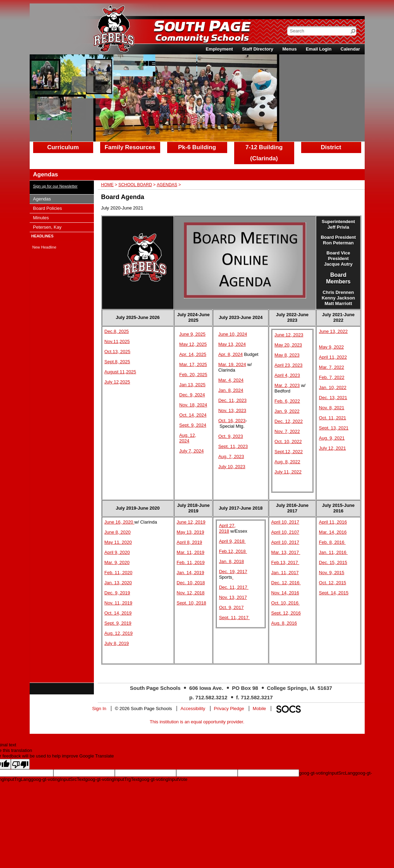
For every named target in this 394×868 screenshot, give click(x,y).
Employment (219, 49)
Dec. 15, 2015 (333, 562)
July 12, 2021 (332, 448)
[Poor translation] (20, 764)
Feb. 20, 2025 (193, 375)
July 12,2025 (117, 382)
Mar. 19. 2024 (232, 364)
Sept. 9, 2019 (118, 623)
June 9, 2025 (192, 334)
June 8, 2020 (117, 532)
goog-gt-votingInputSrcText (58, 779)
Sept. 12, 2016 (286, 613)
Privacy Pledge (229, 709)
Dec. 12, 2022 (289, 421)
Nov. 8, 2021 (332, 408)
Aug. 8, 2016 (284, 623)
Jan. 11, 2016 (333, 552)
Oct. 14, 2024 (193, 415)
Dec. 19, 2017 (233, 572)
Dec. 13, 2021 (333, 398)
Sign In (99, 709)
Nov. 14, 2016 (285, 593)
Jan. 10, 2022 (333, 387)
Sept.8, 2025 (117, 362)
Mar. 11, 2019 (191, 552)
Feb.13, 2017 (285, 562)
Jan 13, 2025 (192, 385)
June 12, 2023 (289, 335)
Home (107, 185)
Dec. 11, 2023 (232, 400)
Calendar (350, 49)
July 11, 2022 (288, 472)
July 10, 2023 (232, 467)
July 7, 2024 (192, 451)
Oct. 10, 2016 (285, 603)
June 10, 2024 (232, 334)
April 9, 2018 (232, 541)
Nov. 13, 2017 (233, 597)
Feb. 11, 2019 (191, 562)
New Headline (44, 247)
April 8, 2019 (189, 542)
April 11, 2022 (333, 357)
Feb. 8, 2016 (332, 542)
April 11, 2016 (333, 522)
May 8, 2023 (287, 355)
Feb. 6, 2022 (287, 401)
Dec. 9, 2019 (117, 593)
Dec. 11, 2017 (234, 587)
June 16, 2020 (119, 522)
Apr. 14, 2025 (193, 354)
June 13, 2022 (333, 331)
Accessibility (193, 709)
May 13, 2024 (232, 344)
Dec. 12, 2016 (286, 583)
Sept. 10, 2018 (191, 603)
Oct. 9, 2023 (231, 436)
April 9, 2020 (117, 552)
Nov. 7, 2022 (287, 431)
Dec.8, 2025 (117, 331)
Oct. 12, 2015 (333, 583)
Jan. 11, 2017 (285, 573)
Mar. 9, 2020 (117, 562)
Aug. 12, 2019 (118, 633)
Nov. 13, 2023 (232, 410)
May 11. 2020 (118, 542)
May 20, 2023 (288, 345)
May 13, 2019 (190, 532)
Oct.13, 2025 (117, 352)
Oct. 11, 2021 (333, 418)
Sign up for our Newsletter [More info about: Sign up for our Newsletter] (55, 186)
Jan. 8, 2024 (231, 390)
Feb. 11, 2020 (118, 573)
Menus (289, 49)
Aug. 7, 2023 (231, 456)
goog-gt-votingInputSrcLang (327, 773)
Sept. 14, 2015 (334, 593)
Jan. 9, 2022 (287, 411)
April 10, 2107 (285, 532)
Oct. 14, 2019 (118, 613)
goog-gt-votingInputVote (163, 779)
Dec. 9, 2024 (192, 395)
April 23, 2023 (289, 365)
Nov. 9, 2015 (332, 573)
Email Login (319, 49)
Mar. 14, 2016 (333, 532)
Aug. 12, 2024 (188, 438)
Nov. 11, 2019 (118, 603)
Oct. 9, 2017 (231, 607)
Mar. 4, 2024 (231, 380)
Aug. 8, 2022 (288, 462)
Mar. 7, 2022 (332, 367)
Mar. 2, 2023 (287, 385)
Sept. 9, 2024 (193, 425)
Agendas (167, 185)
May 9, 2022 (332, 347)
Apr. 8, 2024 (230, 354)
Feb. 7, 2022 (332, 377)
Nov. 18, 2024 (193, 405)
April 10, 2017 (285, 522)
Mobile (259, 709)
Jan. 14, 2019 (190, 573)
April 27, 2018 (227, 528)
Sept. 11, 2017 (234, 618)
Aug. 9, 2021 (332, 438)
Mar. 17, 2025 (193, 364)
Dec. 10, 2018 (191, 583)
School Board (135, 185)
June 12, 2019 (191, 522)
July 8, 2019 (117, 643)
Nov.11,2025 (117, 341)
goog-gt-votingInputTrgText (112, 779)
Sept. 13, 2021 (334, 428)
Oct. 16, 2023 (232, 421)
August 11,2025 (120, 372)
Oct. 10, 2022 (288, 441)
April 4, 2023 (287, 375)
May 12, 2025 (193, 344)
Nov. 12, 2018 (191, 593)
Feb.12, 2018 (233, 551)
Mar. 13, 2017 (285, 552)
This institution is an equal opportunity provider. (197, 722)
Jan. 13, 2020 (118, 583)
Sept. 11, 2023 (233, 446)
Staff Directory (258, 49)
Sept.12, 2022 (289, 452)
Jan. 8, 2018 (231, 561)
